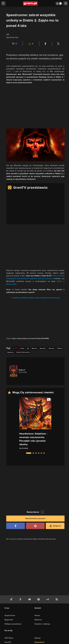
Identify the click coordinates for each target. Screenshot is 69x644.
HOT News (9, 638)
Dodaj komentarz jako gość (35, 518)
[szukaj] (3, 3)
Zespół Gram (10, 615)
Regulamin (9, 620)
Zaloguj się (57, 526)
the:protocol (39, 642)
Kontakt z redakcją (42, 624)
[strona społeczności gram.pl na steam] (48, 599)
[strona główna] (30, 3)
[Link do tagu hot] (15, 348)
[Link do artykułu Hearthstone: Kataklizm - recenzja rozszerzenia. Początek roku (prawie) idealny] (35, 423)
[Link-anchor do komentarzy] (14, 44)
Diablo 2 (10, 71)
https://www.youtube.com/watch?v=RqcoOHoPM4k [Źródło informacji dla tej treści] (30, 338)
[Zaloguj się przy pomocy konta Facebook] (16, 526)
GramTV (8, 642)
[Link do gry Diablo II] (22, 371)
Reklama (38, 620)
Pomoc (37, 615)
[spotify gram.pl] (39, 599)
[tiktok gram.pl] (12, 599)
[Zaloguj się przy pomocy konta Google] (35, 526)
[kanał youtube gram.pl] (30, 599)
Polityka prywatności (13, 624)
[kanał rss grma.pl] (57, 599)
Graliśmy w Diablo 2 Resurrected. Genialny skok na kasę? (36, 298)
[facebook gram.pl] (21, 599)
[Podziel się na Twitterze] (58, 44)
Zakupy (38, 638)
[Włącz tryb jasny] (59, 4)
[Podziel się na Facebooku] (45, 44)
